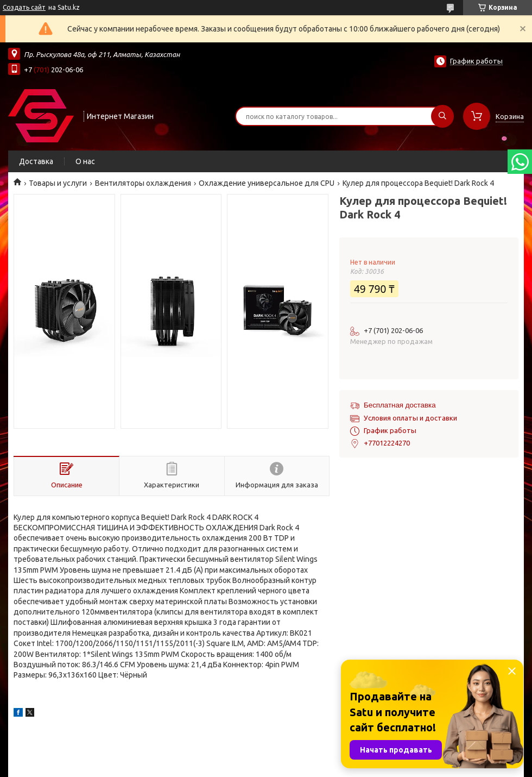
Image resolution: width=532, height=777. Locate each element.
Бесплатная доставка (400, 405)
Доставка (36, 161)
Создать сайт (24, 7)
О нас (85, 161)
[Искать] (442, 116)
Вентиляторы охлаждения (143, 183)
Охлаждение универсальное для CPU (267, 183)
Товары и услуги (58, 183)
